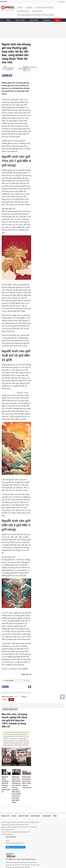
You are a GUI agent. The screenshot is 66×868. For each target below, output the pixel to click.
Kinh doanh (35, 816)
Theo (16, 681)
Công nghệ (46, 816)
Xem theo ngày (7, 697)
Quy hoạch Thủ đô (23, 11)
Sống (20, 69)
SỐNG (58, 20)
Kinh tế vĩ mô (24, 816)
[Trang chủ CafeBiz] (2, 20)
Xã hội (14, 816)
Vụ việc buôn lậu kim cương (44, 8)
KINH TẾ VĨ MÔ (20, 20)
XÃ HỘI (8, 20)
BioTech (20, 8)
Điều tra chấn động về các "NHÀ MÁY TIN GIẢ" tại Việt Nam (36, 15)
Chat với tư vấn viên (15, 847)
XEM (11, 700)
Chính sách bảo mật (7, 834)
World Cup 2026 (37, 11)
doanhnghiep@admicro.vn (17, 843)
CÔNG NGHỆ (47, 20)
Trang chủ (5, 816)
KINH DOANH (34, 20)
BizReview (29, 8)
